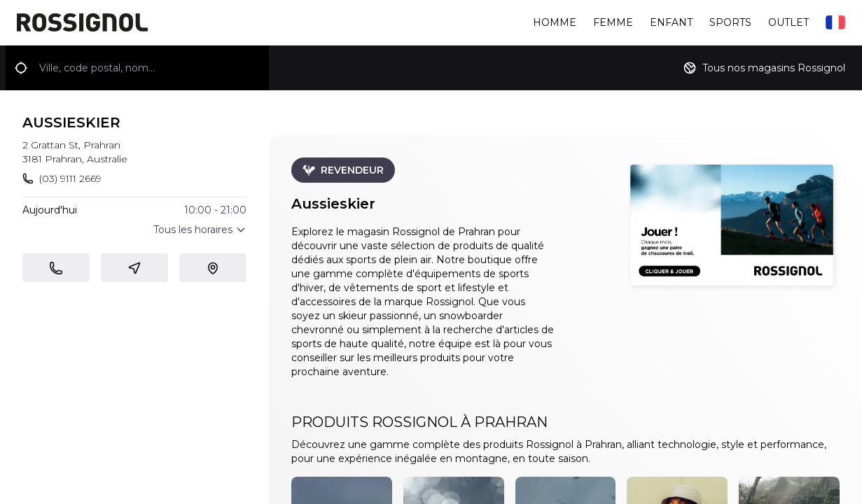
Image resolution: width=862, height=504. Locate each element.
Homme (555, 22)
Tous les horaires (200, 230)
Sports (730, 22)
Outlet (788, 22)
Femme (613, 22)
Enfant (671, 22)
